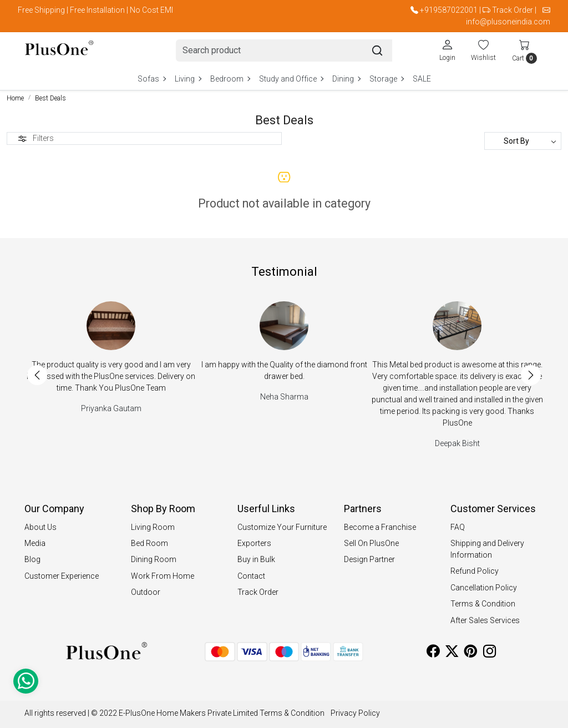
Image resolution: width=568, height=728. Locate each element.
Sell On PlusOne (371, 543)
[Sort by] (523, 141)
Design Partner (369, 559)
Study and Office (291, 79)
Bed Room (149, 543)
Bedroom (230, 79)
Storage (386, 79)
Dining (346, 79)
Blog (32, 559)
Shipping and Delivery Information (487, 549)
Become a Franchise (380, 527)
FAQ (458, 527)
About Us (40, 527)
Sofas (151, 79)
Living (188, 79)
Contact (251, 576)
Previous (37, 375)
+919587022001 (449, 10)
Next (531, 375)
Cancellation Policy (484, 588)
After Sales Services (485, 620)
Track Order (513, 10)
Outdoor (146, 592)
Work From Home (163, 576)
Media (35, 543)
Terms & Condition (483, 604)
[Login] (447, 50)
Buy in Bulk (256, 559)
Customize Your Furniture (282, 527)
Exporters (254, 543)
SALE (422, 79)
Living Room (153, 527)
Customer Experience (62, 576)
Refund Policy (475, 571)
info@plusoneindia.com (508, 22)
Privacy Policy (355, 713)
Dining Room (154, 559)
